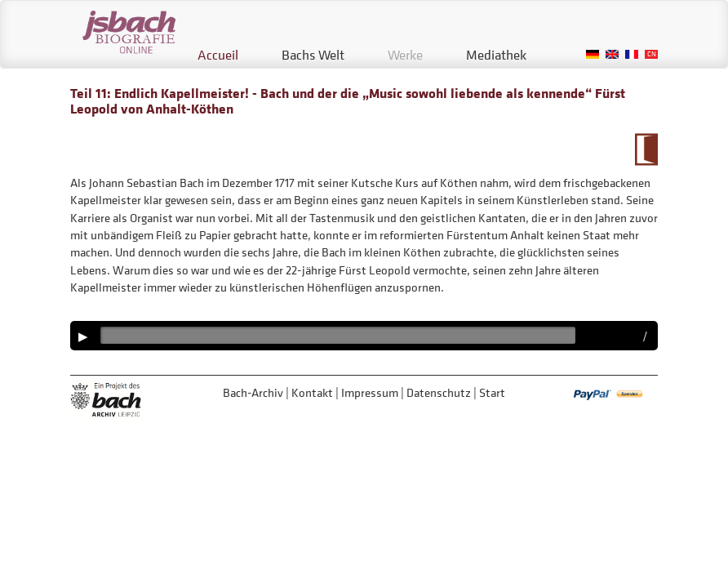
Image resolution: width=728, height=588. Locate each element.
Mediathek (496, 55)
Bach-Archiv (253, 392)
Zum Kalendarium (646, 149)
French (632, 54)
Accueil (218, 55)
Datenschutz (439, 392)
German (593, 54)
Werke (405, 55)
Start (492, 392)
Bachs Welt (313, 55)
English (612, 54)
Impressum (370, 392)
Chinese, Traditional (651, 54)
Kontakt (312, 392)
